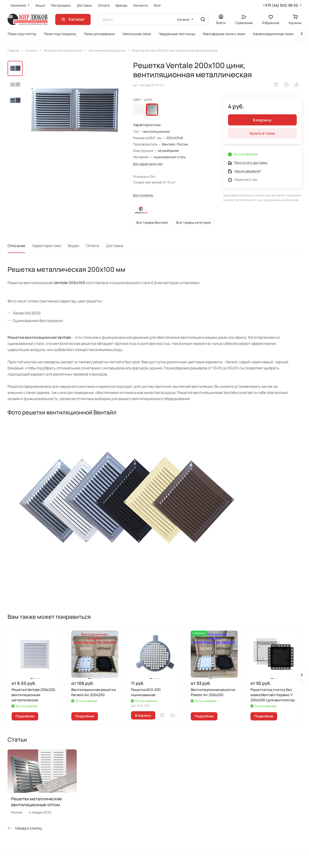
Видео (74, 246)
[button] (301, 675)
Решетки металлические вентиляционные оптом (36, 802)
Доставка (115, 246)
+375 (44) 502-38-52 (280, 5)
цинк (152, 110)
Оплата (93, 246)
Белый (139, 110)
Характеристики (47, 246)
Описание (16, 246)
